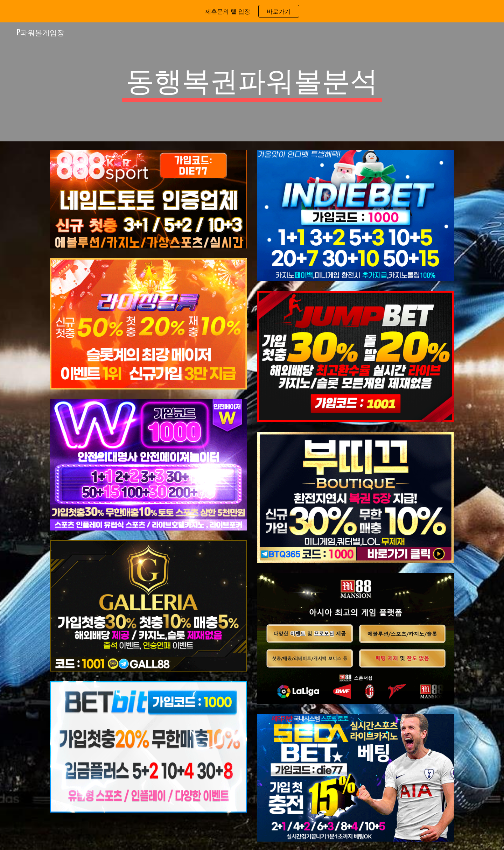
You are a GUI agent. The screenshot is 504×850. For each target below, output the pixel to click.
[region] (252, 11)
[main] (252, 82)
